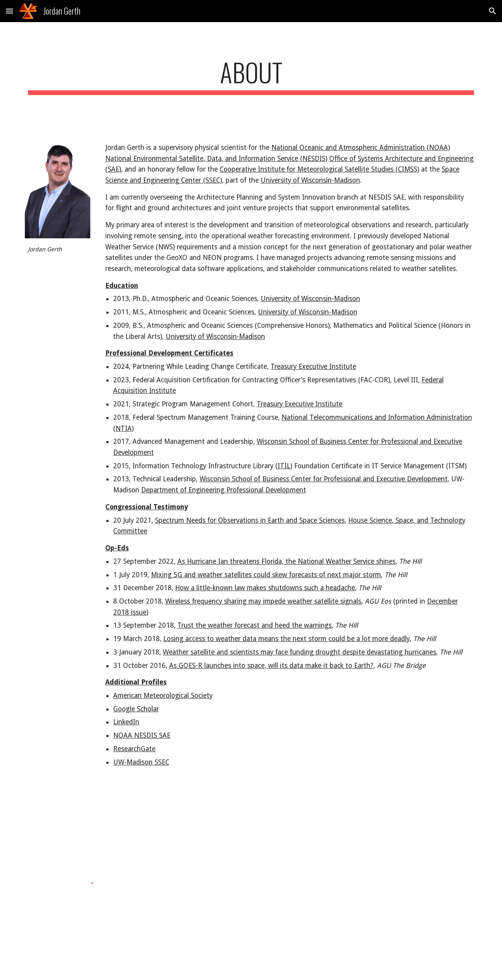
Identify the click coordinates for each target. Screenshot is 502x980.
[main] (251, 76)
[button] (9, 11)
